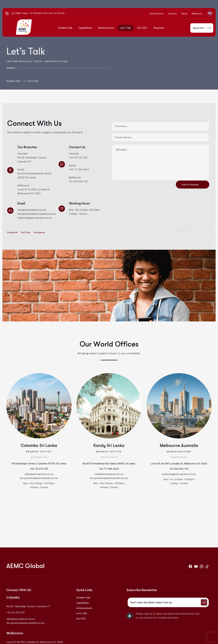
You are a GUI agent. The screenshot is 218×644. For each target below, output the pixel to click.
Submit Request (190, 185)
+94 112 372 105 (39, 471)
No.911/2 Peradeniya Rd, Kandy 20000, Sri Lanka (109, 470)
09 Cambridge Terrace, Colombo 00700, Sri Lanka (39, 466)
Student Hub (16, 81)
